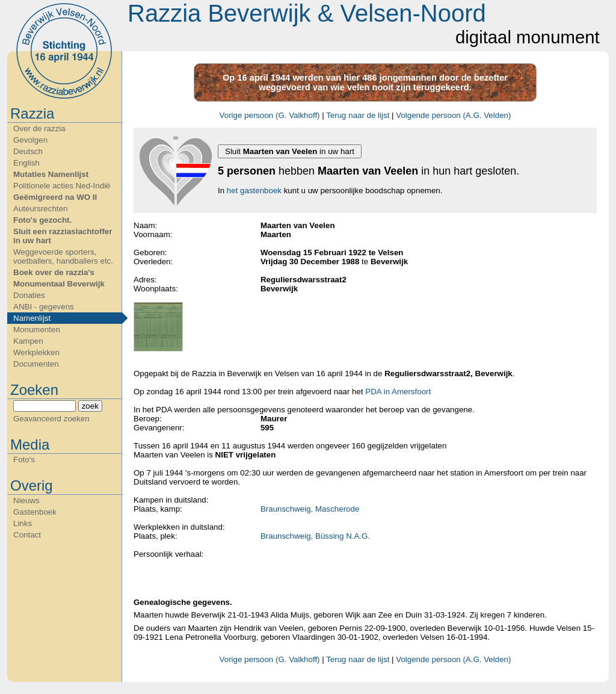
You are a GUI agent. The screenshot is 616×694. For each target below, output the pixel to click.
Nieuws (26, 500)
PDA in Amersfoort (398, 392)
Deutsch (28, 151)
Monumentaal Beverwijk (59, 284)
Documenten (36, 364)
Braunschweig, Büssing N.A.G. (315, 536)
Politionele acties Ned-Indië (62, 186)
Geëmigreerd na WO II (55, 197)
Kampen (28, 341)
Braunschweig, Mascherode (310, 509)
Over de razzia (39, 129)
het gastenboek (254, 191)
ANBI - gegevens (44, 307)
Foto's (24, 460)
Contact (27, 535)
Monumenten (37, 330)
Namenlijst (32, 318)
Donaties (29, 295)
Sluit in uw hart (290, 151)
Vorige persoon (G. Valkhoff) (270, 115)
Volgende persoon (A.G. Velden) (453, 115)
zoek (90, 406)
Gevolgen (30, 140)
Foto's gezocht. (42, 220)
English (26, 163)
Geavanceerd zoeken (51, 419)
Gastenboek (35, 512)
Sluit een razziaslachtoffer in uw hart (63, 236)
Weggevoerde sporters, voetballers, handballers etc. (63, 256)
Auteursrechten (40, 209)
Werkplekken (36, 352)
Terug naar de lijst (358, 115)
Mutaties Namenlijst (51, 174)
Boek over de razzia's (54, 272)
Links (23, 523)
